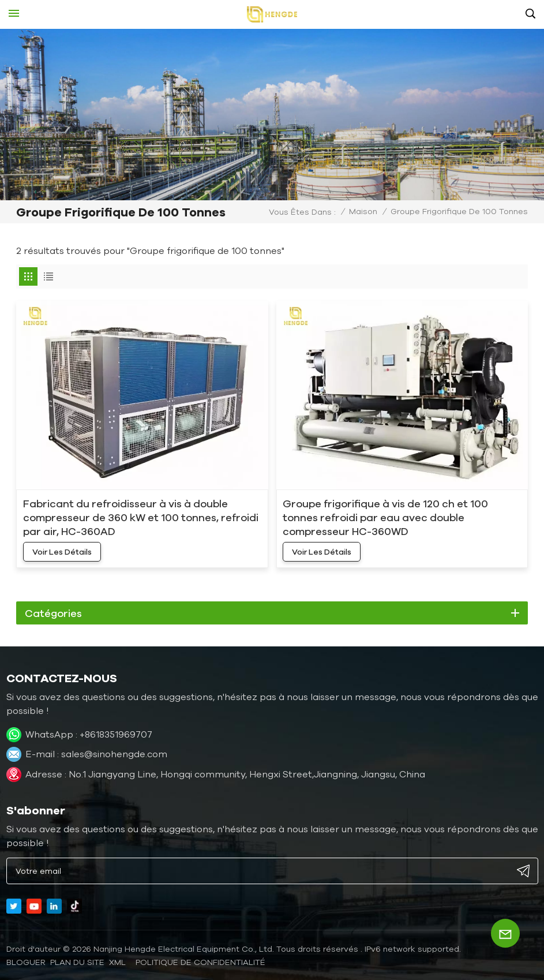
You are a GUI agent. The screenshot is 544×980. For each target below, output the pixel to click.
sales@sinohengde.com (114, 754)
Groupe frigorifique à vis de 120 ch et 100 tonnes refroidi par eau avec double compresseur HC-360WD (385, 517)
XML (117, 962)
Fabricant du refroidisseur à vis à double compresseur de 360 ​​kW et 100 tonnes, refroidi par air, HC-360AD (141, 517)
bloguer (26, 962)
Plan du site (77, 962)
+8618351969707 (116, 734)
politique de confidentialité (200, 962)
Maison (363, 211)
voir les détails (62, 552)
